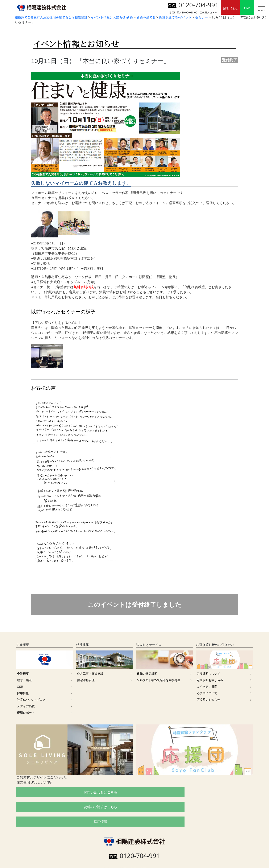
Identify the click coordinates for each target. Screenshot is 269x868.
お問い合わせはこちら (54, 792)
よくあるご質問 (207, 687)
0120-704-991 (193, 5)
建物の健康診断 (147, 674)
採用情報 (23, 693)
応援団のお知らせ (208, 700)
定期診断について (208, 674)
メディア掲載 (26, 706)
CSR (20, 687)
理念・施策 (24, 680)
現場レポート (26, 713)
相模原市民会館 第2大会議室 (64, 248)
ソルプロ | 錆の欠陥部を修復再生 (159, 680)
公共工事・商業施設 (90, 674)
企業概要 (23, 674)
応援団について (207, 693)
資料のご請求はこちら (134, 792)
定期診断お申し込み (210, 680)
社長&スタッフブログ (31, 700)
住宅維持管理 (86, 680)
